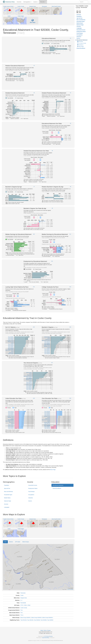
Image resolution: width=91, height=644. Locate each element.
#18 (34, 398)
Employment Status (33, 488)
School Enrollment (57, 488)
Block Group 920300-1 (26, 618)
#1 (70, 38)
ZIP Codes (18, 542)
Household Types (8, 495)
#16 (70, 327)
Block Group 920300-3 (48, 618)
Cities (5, 542)
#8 (70, 187)
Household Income (33, 485)
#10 (34, 234)
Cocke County (24, 608)
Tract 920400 (43, 620)
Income (36, 2)
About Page (53, 470)
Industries (31, 498)
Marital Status (7, 498)
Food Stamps (31, 492)
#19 (70, 398)
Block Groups (26, 542)
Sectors (30, 501)
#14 (70, 287)
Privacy (49, 630)
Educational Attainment (58, 485)
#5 (70, 123)
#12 (52, 261)
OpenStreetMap (46, 638)
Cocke (22, 595)
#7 (34, 187)
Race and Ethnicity (8, 492)
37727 (22, 605)
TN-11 (22, 615)
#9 (52, 208)
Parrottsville (23, 603)
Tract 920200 (37, 620)
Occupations (31, 495)
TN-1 (22, 610)
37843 (29, 605)
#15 (34, 327)
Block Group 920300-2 (37, 618)
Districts (11, 542)
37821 (25, 605)
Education (43, 2)
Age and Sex (7, 488)
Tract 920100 (30, 620)
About (42, 630)
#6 (52, 151)
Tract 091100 (23, 620)
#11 (70, 234)
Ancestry (6, 504)
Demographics (27, 2)
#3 (34, 93)
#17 (52, 363)
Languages (7, 507)
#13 (34, 287)
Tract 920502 (50, 620)
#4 (70, 93)
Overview (19, 2)
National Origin (8, 501)
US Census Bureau (48, 636)
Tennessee (23, 593)
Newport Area (24, 598)
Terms (45, 630)
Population (7, 485)
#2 (34, 66)
